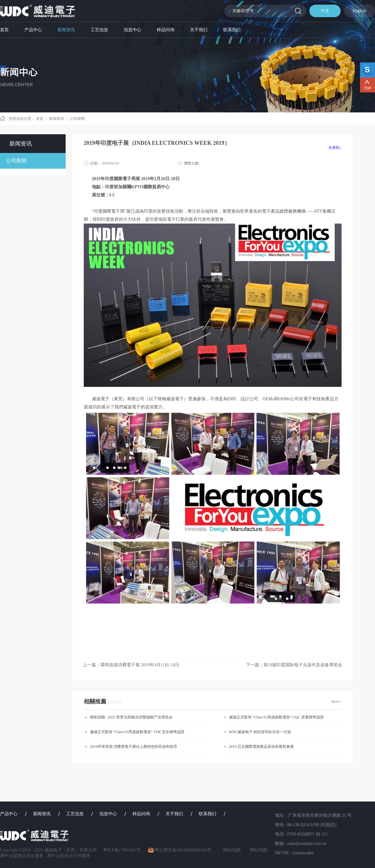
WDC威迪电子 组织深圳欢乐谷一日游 (260, 732)
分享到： (336, 148)
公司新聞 (77, 119)
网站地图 (231, 850)
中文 (325, 11)
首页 (4, 30)
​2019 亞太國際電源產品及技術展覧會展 (261, 747)
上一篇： (131, 665)
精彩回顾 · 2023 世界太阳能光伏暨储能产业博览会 (131, 717)
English (360, 11)
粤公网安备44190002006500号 (183, 850)
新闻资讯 (57, 119)
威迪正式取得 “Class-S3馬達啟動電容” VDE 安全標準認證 (137, 732)
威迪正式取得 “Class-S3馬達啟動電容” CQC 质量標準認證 (276, 717)
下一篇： (294, 665)
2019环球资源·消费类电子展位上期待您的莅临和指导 (134, 747)
